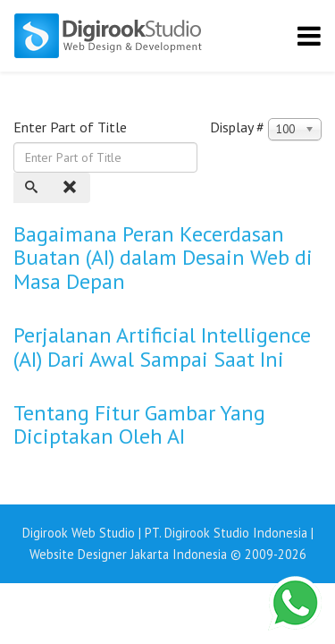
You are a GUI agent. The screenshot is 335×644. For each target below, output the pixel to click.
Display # (237, 127)
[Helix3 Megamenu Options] (309, 36)
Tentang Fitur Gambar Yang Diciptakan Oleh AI (139, 424)
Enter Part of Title (72, 127)
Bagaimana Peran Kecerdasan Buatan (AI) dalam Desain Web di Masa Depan (163, 258)
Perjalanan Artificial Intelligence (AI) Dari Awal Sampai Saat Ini (162, 347)
